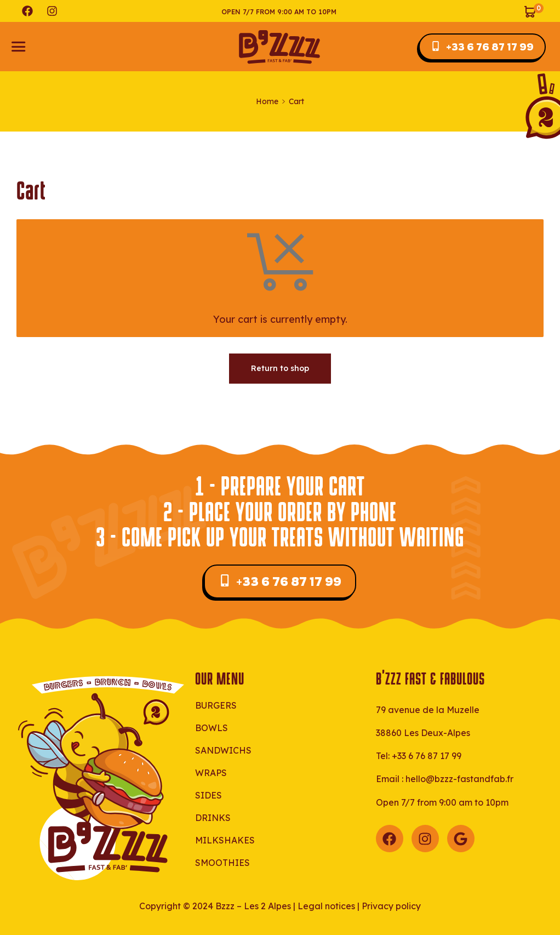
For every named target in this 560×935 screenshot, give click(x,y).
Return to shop (280, 368)
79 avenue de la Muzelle (428, 710)
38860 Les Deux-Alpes (423, 733)
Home (267, 101)
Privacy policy (391, 906)
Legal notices (326, 906)
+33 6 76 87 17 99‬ (427, 756)
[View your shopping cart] (533, 11)
